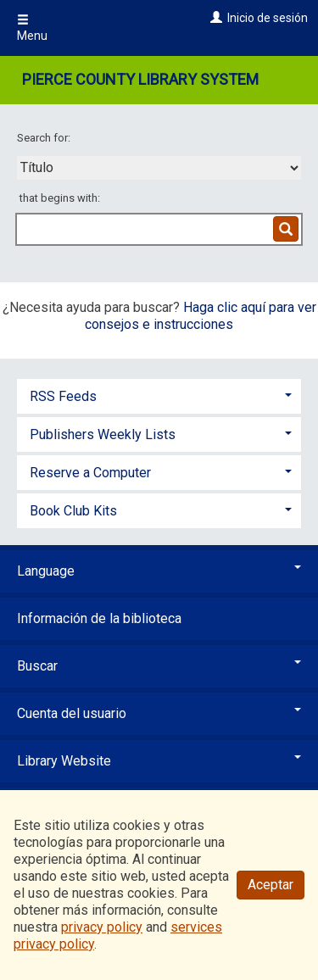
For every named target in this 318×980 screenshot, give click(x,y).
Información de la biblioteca (99, 618)
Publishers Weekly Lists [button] (103, 434)
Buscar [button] (159, 666)
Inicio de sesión (268, 18)
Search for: (45, 138)
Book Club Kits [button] (73, 511)
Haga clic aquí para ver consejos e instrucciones (201, 316)
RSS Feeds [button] (63, 396)
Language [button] (159, 571)
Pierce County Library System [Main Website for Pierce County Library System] (140, 79)
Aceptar (271, 885)
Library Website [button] (159, 761)
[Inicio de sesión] (214, 18)
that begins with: (60, 198)
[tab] (159, 395)
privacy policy (102, 927)
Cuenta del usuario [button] (159, 713)
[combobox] (159, 168)
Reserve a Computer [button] (90, 473)
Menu (32, 28)
